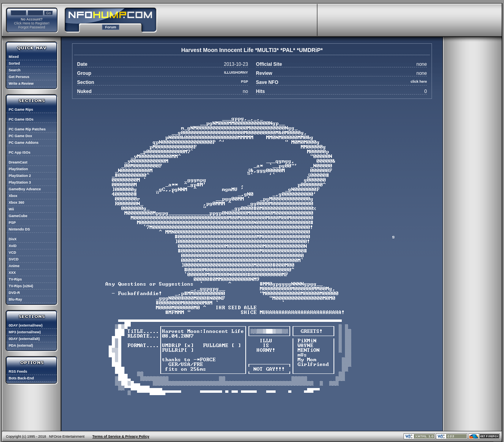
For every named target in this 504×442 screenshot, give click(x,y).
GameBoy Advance (25, 189)
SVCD (14, 259)
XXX (12, 273)
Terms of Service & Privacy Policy (121, 436)
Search (15, 70)
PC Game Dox (20, 136)
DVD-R (14, 293)
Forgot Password (31, 27)
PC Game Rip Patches (27, 129)
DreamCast (18, 162)
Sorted (14, 63)
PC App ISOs (19, 152)
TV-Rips (15, 279)
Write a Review (21, 84)
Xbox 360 (17, 202)
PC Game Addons (24, 143)
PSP (12, 223)
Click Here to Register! (31, 23)
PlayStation (18, 169)
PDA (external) (21, 345)
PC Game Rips (21, 110)
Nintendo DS (19, 229)
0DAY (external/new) (26, 325)
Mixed (14, 57)
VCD (12, 253)
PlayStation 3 (20, 182)
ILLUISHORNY (236, 72)
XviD (13, 246)
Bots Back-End (21, 378)
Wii (11, 209)
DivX (13, 239)
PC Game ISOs (21, 119)
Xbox (13, 196)
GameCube (18, 216)
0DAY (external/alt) (24, 339)
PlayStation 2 (20, 176)
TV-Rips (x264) (21, 286)
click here (419, 82)
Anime (14, 266)
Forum (111, 27)
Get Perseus (19, 77)
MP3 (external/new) (25, 332)
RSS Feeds (18, 371)
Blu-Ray (15, 299)
